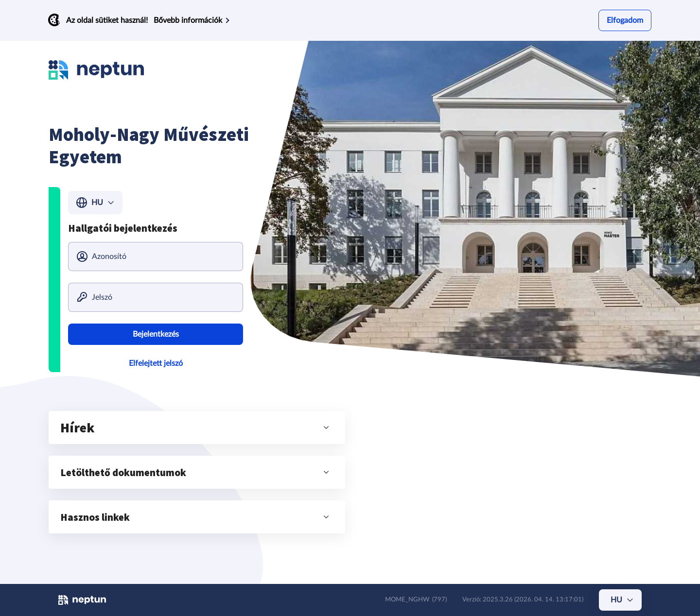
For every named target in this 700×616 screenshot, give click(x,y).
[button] (197, 428)
